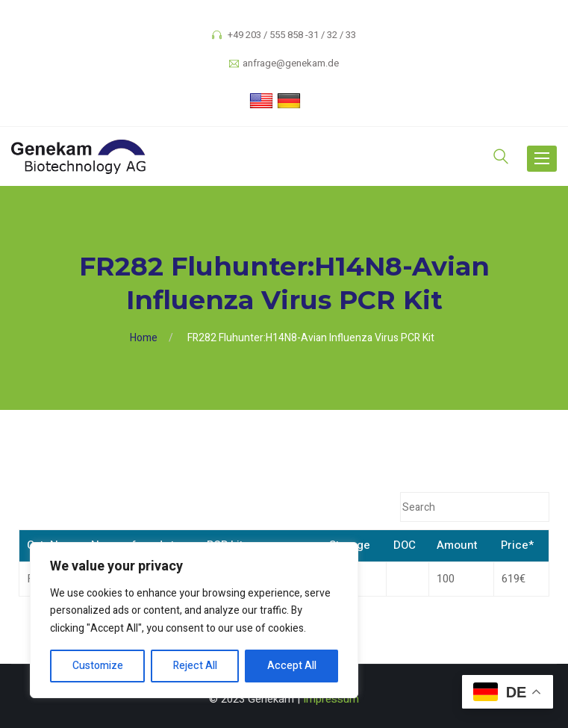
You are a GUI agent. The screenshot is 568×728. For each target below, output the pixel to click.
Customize (98, 666)
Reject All (195, 666)
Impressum (331, 699)
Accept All (292, 666)
